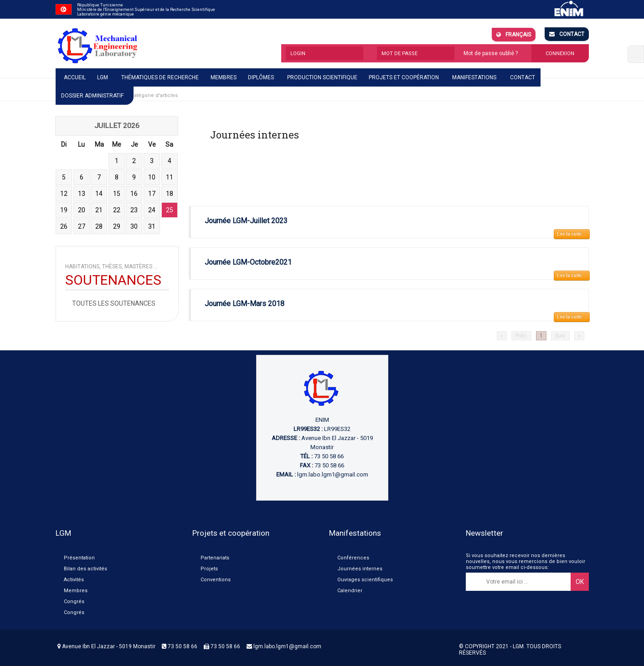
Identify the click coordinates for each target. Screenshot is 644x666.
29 (117, 226)
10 (152, 177)
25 (170, 210)
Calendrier (350, 591)
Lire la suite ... (572, 234)
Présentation (79, 558)
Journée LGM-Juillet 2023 (246, 221)
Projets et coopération (404, 77)
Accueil (75, 77)
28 (99, 226)
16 (134, 194)
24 (152, 210)
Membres (224, 77)
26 (64, 226)
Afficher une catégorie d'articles (139, 95)
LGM (103, 77)
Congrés (74, 602)
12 (64, 194)
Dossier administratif (92, 96)
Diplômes (261, 77)
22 (117, 210)
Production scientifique (322, 77)
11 (170, 177)
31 (152, 226)
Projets (209, 569)
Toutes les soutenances (114, 303)
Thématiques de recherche (160, 77)
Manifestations (474, 77)
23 (134, 210)
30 (134, 226)
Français (514, 35)
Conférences (353, 558)
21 (99, 210)
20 (82, 210)
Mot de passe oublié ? (491, 53)
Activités (74, 580)
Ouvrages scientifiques (365, 580)
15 (117, 194)
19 (64, 210)
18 (170, 194)
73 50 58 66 (180, 646)
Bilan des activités (85, 569)
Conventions (216, 580)
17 (152, 194)
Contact (567, 34)
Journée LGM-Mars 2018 (245, 304)
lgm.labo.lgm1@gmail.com (333, 474)
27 (82, 226)
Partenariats (215, 558)
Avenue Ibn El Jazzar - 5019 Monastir (106, 646)
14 (99, 194)
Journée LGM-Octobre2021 (248, 262)
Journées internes (360, 569)
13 (82, 194)
